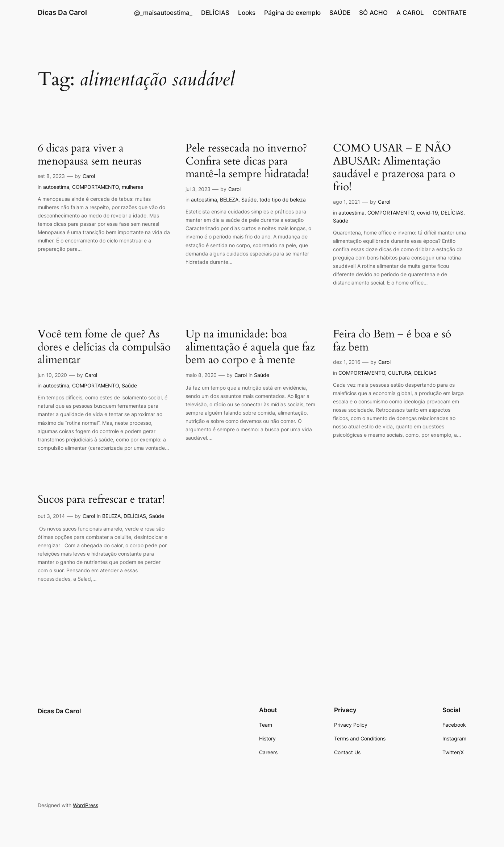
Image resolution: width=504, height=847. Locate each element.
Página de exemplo (292, 13)
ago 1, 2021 (347, 202)
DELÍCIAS (215, 13)
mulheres (132, 187)
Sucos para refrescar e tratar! (101, 500)
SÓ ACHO (373, 13)
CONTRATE (449, 13)
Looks (247, 13)
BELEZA (229, 200)
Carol (89, 176)
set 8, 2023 (51, 176)
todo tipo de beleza (283, 200)
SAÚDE (340, 13)
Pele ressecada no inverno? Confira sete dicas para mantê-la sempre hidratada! (247, 161)
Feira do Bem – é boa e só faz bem (392, 341)
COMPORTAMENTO (95, 187)
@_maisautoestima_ (163, 13)
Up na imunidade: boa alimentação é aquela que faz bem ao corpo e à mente (250, 347)
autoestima (56, 187)
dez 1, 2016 (347, 362)
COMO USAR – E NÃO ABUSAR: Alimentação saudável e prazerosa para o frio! (394, 168)
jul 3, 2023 (198, 189)
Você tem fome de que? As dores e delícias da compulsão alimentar (104, 347)
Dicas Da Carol (62, 12)
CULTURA (400, 373)
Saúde (249, 200)
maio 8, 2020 (201, 375)
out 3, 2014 (51, 516)
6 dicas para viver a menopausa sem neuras (89, 155)
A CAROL (410, 13)
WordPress (86, 805)
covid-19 (428, 213)
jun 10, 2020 (52, 375)
